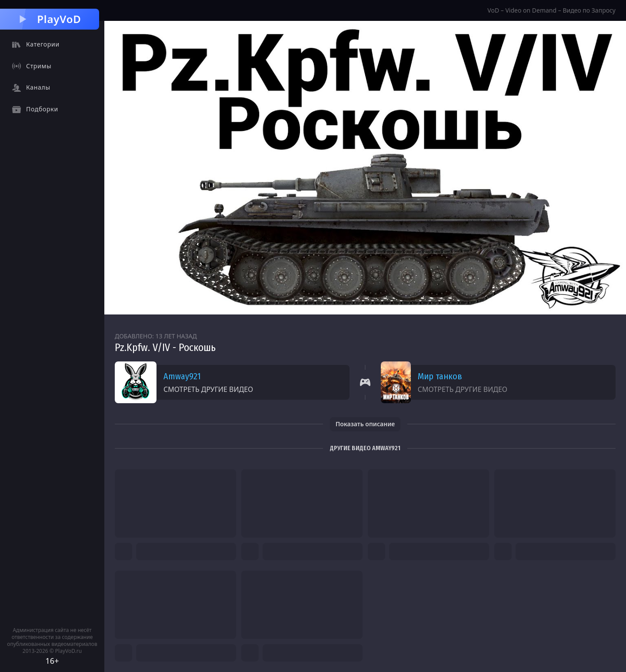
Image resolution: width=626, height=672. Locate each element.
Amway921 (182, 376)
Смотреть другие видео (208, 389)
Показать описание (365, 424)
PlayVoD (49, 19)
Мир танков (440, 376)
